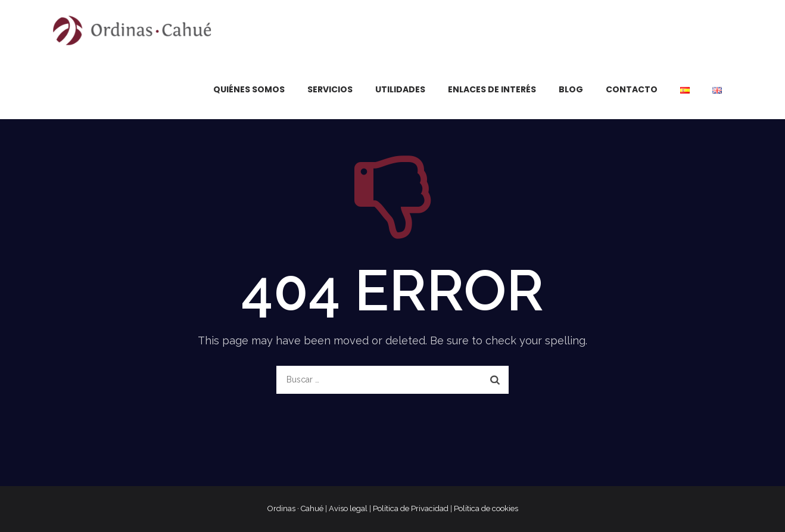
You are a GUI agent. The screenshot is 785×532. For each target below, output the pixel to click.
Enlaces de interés (492, 89)
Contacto (632, 89)
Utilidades (400, 89)
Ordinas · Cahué (295, 508)
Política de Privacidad (411, 508)
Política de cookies (486, 508)
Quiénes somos (249, 89)
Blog (571, 89)
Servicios (330, 89)
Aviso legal (348, 508)
